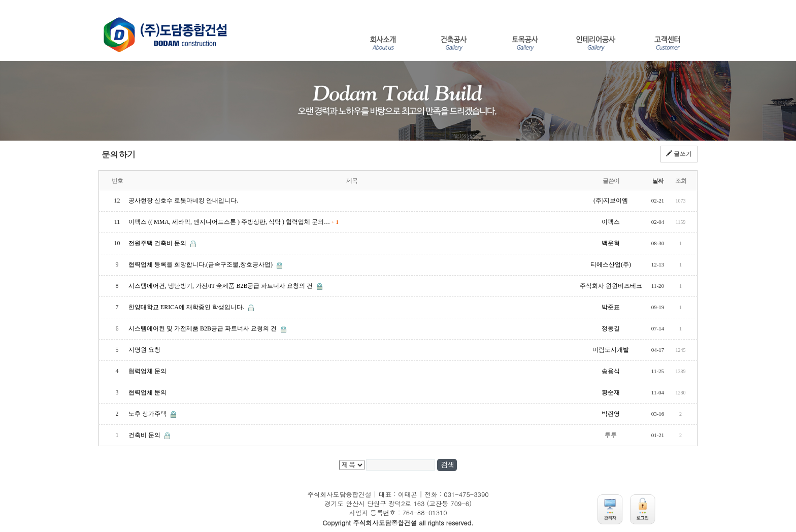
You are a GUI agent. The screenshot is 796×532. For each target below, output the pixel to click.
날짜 (658, 181)
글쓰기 (679, 154)
